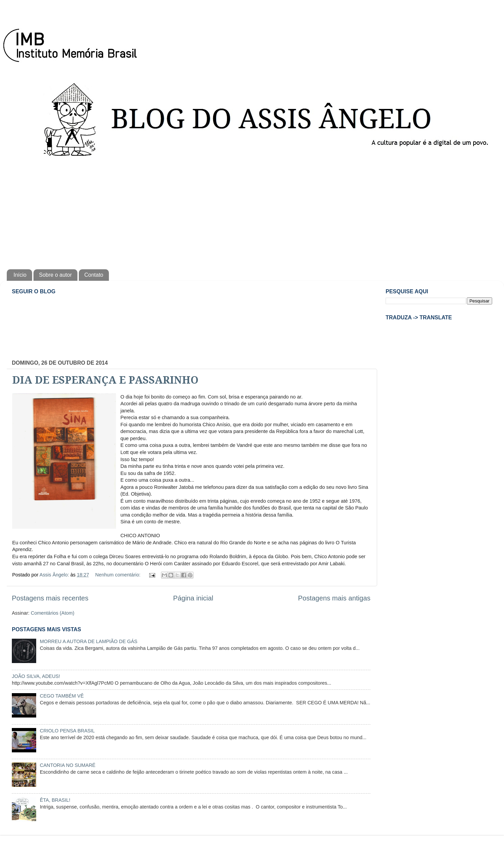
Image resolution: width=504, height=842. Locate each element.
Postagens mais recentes (50, 598)
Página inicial (193, 598)
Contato (94, 275)
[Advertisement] (252, 212)
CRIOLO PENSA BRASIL (67, 731)
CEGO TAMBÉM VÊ (62, 696)
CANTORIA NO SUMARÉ (68, 765)
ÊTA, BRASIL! (55, 800)
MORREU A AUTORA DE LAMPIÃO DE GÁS (89, 641)
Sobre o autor (55, 275)
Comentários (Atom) (53, 613)
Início (20, 275)
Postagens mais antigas (334, 598)
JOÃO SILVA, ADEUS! (36, 676)
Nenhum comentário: (119, 575)
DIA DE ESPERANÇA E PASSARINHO (105, 380)
